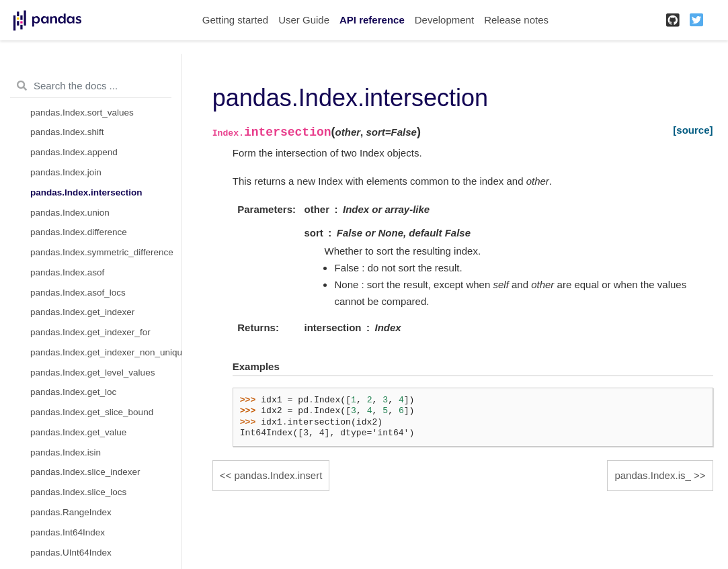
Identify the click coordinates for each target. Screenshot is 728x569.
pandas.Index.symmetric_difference (102, 252)
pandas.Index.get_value (78, 432)
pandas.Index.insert (278, 475)
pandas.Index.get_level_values (92, 373)
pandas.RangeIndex (71, 512)
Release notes (516, 20)
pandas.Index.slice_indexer (85, 472)
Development (444, 20)
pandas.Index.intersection (86, 192)
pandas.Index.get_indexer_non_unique (106, 352)
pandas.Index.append (74, 152)
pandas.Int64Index (68, 532)
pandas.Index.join (66, 172)
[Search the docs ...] (91, 86)
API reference (372, 20)
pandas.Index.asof (67, 272)
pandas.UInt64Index (71, 553)
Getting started (235, 20)
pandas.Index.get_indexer (82, 312)
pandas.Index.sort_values (82, 113)
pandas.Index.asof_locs (78, 293)
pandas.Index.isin (66, 452)
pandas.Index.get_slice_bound (92, 412)
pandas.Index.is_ (652, 475)
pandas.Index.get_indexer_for (90, 332)
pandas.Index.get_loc (73, 392)
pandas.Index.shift (67, 132)
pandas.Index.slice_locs (78, 492)
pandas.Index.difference (79, 232)
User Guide (304, 20)
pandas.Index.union (70, 213)
